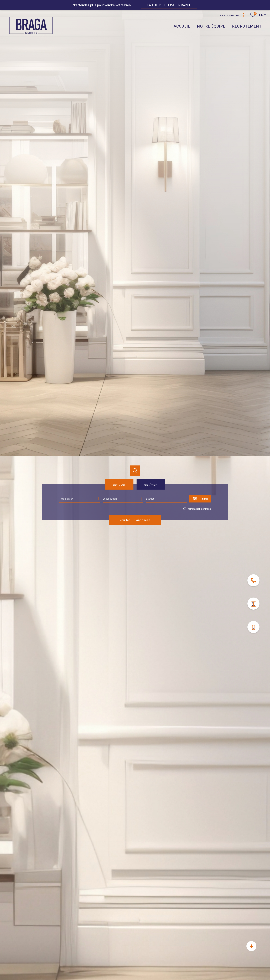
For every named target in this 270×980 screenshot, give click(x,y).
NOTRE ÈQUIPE (211, 26)
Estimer (151, 484)
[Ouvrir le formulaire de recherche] (200, 499)
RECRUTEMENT (247, 26)
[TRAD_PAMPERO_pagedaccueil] (31, 33)
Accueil (182, 26)
